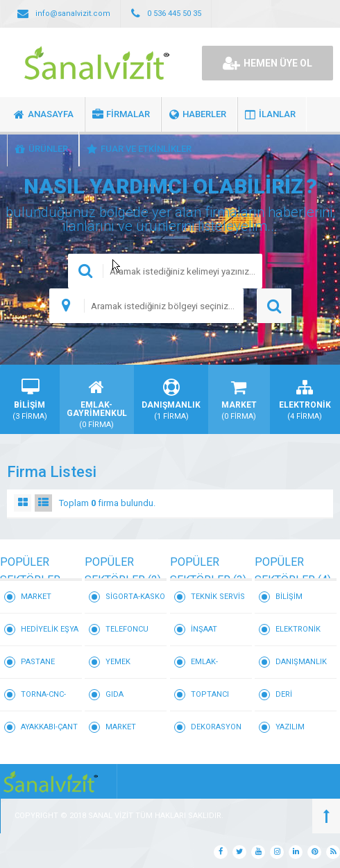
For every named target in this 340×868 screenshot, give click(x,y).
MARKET (36, 597)
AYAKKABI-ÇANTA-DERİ (49, 733)
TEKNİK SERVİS (218, 597)
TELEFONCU (127, 629)
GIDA (114, 694)
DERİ (284, 694)
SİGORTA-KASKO (135, 597)
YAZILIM (290, 727)
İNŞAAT (204, 629)
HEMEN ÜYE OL (267, 63)
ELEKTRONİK (298, 629)
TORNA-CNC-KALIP (43, 701)
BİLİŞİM (289, 597)
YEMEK (118, 662)
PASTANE (38, 662)
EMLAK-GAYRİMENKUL (217, 668)
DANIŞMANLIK (301, 662)
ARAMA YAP (274, 306)
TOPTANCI (210, 694)
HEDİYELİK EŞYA (50, 629)
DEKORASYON (216, 727)
